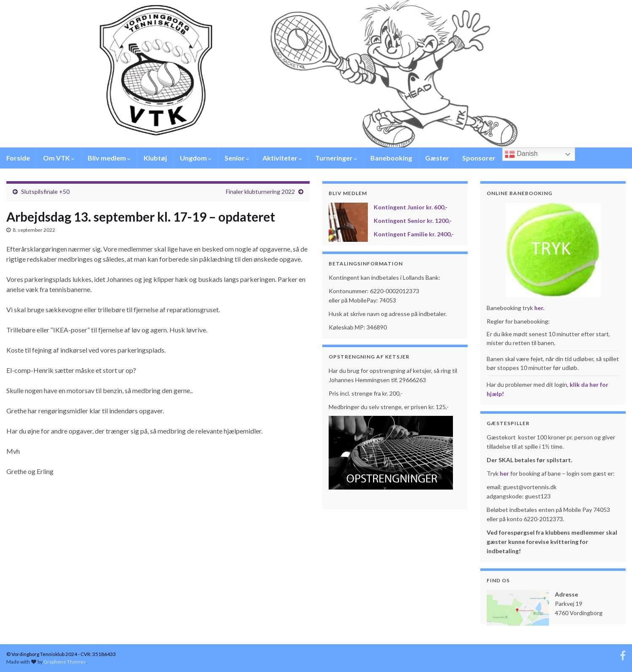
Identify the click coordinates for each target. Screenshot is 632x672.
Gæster (437, 158)
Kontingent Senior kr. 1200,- (413, 221)
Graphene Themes (65, 662)
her (539, 308)
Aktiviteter (282, 158)
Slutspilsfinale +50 (45, 191)
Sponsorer (479, 158)
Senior (237, 158)
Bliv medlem (109, 158)
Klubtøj (155, 158)
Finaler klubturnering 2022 (260, 191)
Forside (18, 158)
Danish (521, 154)
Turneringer (336, 158)
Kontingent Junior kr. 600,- (411, 207)
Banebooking (391, 158)
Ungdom (196, 158)
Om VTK (59, 158)
